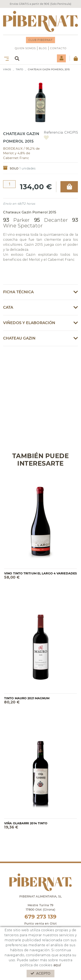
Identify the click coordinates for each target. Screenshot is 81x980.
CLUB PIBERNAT (40, 40)
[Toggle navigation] (6, 58)
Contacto (58, 48)
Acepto (41, 973)
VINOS (7, 69)
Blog (43, 48)
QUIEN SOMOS (25, 48)
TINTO (20, 69)
